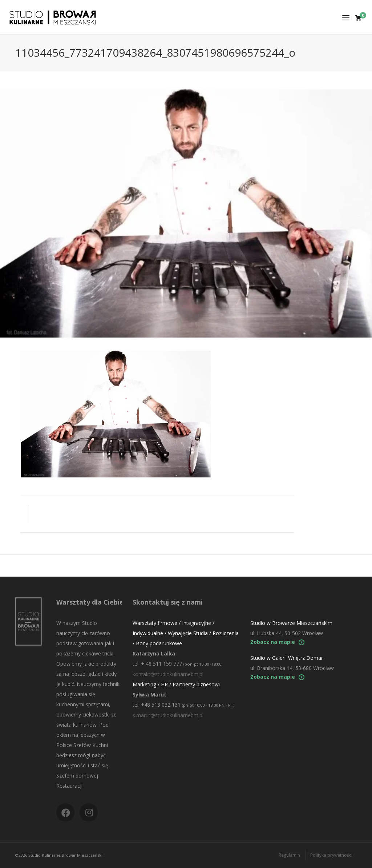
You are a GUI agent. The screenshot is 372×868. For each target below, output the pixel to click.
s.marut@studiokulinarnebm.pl (168, 715)
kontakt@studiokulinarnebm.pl (168, 674)
